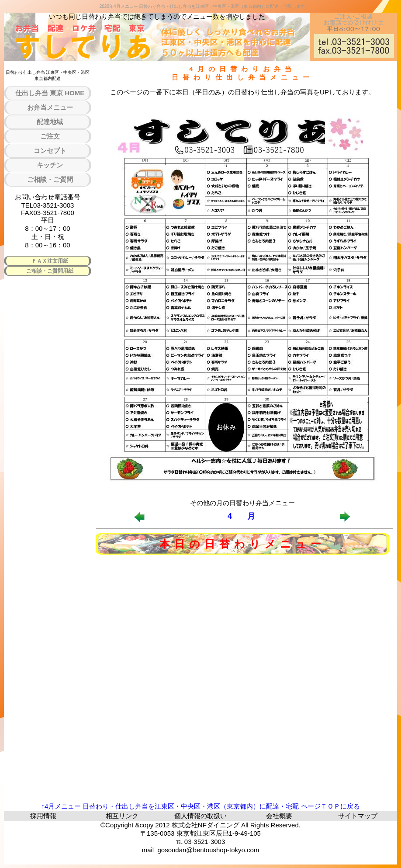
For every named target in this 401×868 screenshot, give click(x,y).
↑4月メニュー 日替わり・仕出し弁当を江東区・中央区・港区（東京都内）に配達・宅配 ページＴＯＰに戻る (200, 806)
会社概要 (279, 816)
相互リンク (122, 816)
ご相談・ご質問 (50, 179)
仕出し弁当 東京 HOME (50, 93)
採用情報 (43, 816)
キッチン (50, 165)
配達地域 (50, 122)
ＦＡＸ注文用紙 (50, 261)
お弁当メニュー (50, 107)
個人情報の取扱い (200, 816)
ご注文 (50, 136)
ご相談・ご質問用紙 (50, 271)
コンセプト (50, 151)
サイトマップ (358, 816)
